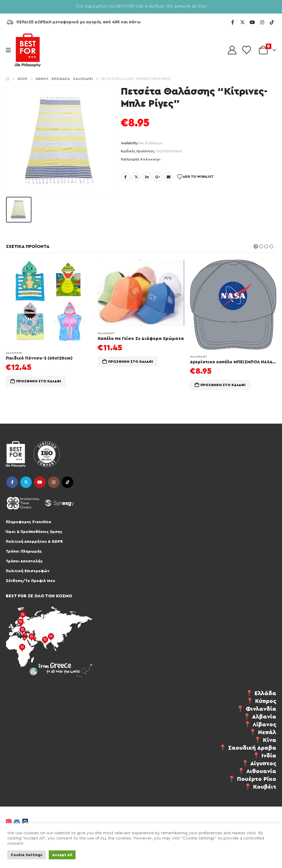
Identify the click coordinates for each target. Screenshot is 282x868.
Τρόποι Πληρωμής (24, 551)
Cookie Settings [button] (27, 855)
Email (168, 177)
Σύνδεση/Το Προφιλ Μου (30, 581)
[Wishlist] (247, 50)
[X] (242, 22)
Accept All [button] (62, 855)
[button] (256, 246)
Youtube (40, 482)
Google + (158, 177)
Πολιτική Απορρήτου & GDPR (34, 541)
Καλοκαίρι (151, 159)
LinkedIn (147, 177)
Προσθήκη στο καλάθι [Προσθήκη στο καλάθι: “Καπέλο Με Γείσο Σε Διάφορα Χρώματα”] (131, 362)
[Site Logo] (28, 50)
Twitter (136, 177)
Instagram (54, 482)
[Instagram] (262, 22)
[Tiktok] (272, 22)
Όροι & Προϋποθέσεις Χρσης (34, 532)
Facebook (125, 177)
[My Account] (232, 50)
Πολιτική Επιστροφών (28, 571)
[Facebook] (233, 22)
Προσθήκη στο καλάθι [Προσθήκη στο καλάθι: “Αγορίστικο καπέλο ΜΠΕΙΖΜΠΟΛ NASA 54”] (223, 385)
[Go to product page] (49, 303)
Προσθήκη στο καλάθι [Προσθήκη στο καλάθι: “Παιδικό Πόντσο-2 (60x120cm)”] (39, 381)
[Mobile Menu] (10, 50)
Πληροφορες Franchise (28, 522)
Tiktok (67, 482)
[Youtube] (252, 22)
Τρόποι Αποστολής (24, 561)
